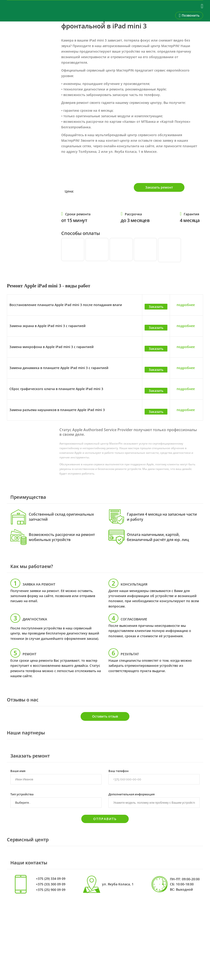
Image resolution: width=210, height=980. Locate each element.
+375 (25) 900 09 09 (51, 890)
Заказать (156, 307)
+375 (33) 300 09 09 (51, 884)
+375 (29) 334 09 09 (51, 879)
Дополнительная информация (131, 794)
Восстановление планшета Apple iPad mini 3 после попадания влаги (66, 305)
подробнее (186, 305)
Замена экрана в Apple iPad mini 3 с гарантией (48, 326)
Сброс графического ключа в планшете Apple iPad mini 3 (56, 389)
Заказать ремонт (159, 187)
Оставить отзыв (105, 716)
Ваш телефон (118, 771)
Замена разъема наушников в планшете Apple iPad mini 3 (57, 410)
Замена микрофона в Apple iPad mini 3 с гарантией (52, 347)
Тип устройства (22, 794)
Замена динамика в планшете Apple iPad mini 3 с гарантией (59, 368)
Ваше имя (18, 771)
